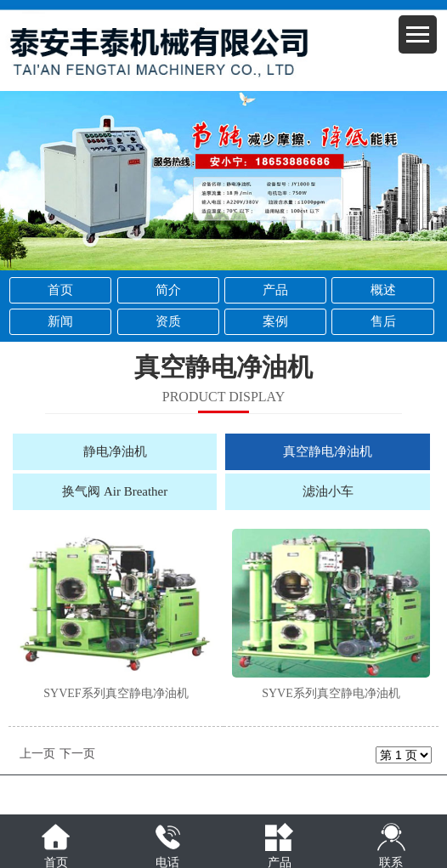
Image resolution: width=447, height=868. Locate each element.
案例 (275, 321)
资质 (168, 321)
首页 (60, 290)
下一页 (77, 754)
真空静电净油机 (328, 451)
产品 (275, 290)
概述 (383, 290)
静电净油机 (115, 451)
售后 (383, 321)
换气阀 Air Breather (115, 491)
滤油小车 (328, 491)
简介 (168, 290)
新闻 (60, 321)
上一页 (37, 754)
